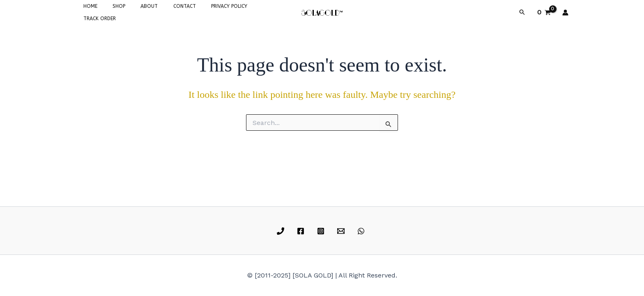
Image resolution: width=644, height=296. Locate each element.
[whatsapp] (362, 231)
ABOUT (136, 12)
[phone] (282, 231)
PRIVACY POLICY (205, 12)
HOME (87, 12)
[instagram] (322, 231)
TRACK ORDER (249, 12)
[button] (522, 12)
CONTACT (165, 12)
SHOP (111, 12)
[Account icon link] (565, 11)
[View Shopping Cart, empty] (544, 12)
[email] (342, 231)
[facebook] (302, 231)
